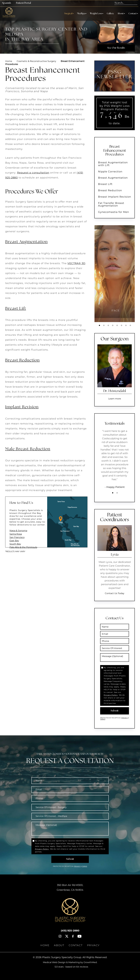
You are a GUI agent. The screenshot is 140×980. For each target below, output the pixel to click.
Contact (133, 14)
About (121, 14)
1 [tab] (99, 325)
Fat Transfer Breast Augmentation (111, 204)
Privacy (125, 718)
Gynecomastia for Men (114, 212)
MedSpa (82, 14)
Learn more (115, 399)
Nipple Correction (110, 172)
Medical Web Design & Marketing (61, 962)
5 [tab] (117, 325)
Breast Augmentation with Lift (113, 164)
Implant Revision (22, 407)
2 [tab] (104, 325)
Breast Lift (16, 309)
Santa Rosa (16, 534)
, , (70, 887)
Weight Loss (97, 14)
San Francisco (17, 537)
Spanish (6, 3)
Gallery (110, 14)
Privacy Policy (111, 695)
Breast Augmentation (26, 242)
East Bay (14, 541)
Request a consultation (33, 173)
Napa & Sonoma (18, 531)
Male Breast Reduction (28, 449)
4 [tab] (113, 325)
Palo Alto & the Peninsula (23, 547)
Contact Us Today (115, 593)
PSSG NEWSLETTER (115, 75)
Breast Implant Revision (115, 197)
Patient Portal (23, 3)
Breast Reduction (22, 360)
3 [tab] (108, 325)
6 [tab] (122, 325)
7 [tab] (126, 325)
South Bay (15, 544)
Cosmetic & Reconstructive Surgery (36, 61)
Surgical (69, 14)
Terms (103, 719)
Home (9, 61)
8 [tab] (130, 325)
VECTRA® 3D (76, 263)
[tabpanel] (116, 274)
